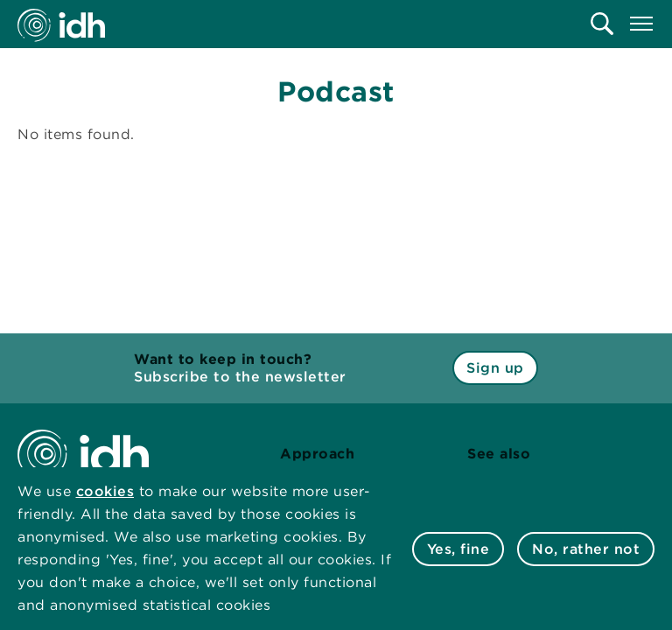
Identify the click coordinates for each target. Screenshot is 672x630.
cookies (105, 491)
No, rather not (586, 549)
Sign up (495, 368)
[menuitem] (602, 24)
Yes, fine (458, 549)
